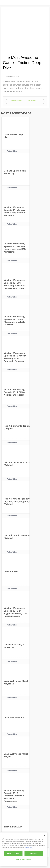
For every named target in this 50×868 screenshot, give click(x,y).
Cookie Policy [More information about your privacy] (28, 848)
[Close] (44, 836)
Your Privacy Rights (23, 859)
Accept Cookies (13, 853)
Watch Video (12, 151)
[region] (23, 849)
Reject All (34, 853)
